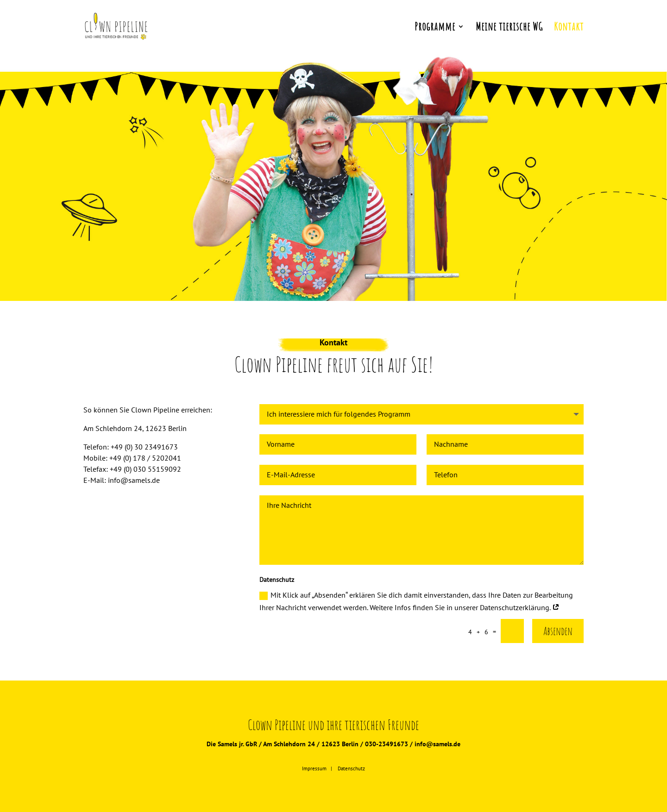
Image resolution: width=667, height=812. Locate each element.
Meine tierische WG (509, 28)
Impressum (314, 768)
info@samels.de (437, 744)
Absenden (558, 631)
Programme (435, 28)
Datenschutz (351, 768)
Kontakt (569, 28)
